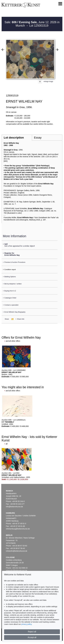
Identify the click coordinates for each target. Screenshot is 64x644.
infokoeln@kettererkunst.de (16, 571)
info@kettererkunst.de (14, 507)
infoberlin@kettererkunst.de (16, 551)
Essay (38, 138)
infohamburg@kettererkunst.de (18, 529)
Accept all (32, 637)
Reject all (32, 632)
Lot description (14, 138)
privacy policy (27, 624)
